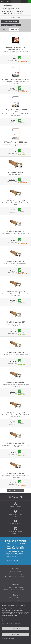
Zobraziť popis (15, 17)
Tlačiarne (25, 590)
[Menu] (2, 2)
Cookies (23, 579)
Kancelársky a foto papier (10, 21)
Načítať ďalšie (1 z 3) (16, 490)
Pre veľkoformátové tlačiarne (11, 25)
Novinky (19, 598)
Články (15, 595)
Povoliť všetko (16, 628)
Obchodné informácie (9, 598)
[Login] (26, 2)
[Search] (22, 2)
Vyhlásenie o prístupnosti (13, 579)
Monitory (18, 590)
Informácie (16, 569)
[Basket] (29, 2)
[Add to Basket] (20, 58)
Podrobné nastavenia (8, 639)
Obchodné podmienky (16, 571)
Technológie (13, 600)
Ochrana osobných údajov (11, 576)
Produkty (16, 584)
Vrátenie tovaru (23, 576)
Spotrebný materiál (8, 5)
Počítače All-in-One (9, 590)
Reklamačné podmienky (15, 574)
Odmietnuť (16, 635)
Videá (20, 600)
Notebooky (11, 587)
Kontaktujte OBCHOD (13, 560)
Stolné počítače (19, 587)
